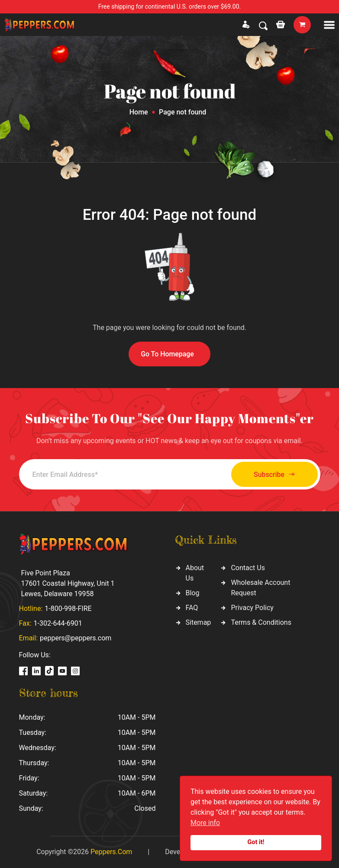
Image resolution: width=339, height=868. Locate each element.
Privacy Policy (252, 608)
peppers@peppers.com (76, 638)
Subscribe (272, 475)
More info (205, 823)
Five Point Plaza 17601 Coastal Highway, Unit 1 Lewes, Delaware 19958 (68, 583)
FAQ (192, 608)
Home (139, 112)
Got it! (256, 842)
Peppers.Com (111, 852)
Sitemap (199, 623)
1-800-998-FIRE (68, 609)
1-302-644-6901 (58, 623)
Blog (193, 593)
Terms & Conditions (261, 623)
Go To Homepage (168, 354)
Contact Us (248, 568)
